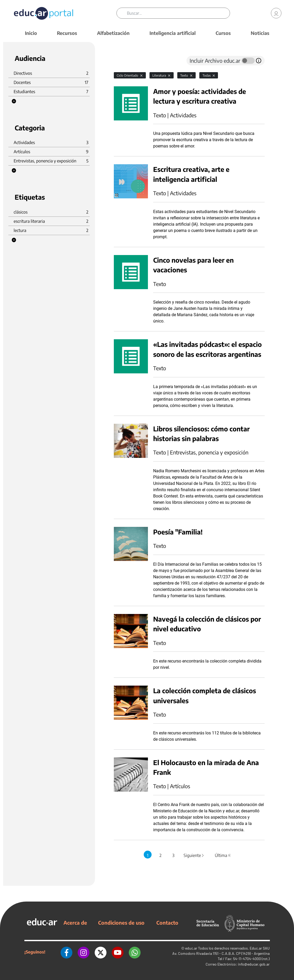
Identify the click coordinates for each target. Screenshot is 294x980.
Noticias (260, 33)
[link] (276, 13)
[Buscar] (178, 13)
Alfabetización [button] (113, 33)
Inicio (31, 33)
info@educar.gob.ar (254, 964)
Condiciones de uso (121, 923)
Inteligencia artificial (173, 33)
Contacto (167, 923)
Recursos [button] (67, 33)
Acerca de (75, 923)
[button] (14, 101)
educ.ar (191, 948)
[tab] (124, 61)
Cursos (223, 33)
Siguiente (194, 855)
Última (223, 855)
